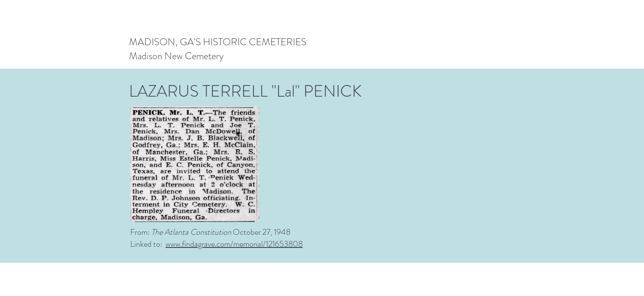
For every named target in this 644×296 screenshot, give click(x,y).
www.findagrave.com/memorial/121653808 (234, 244)
